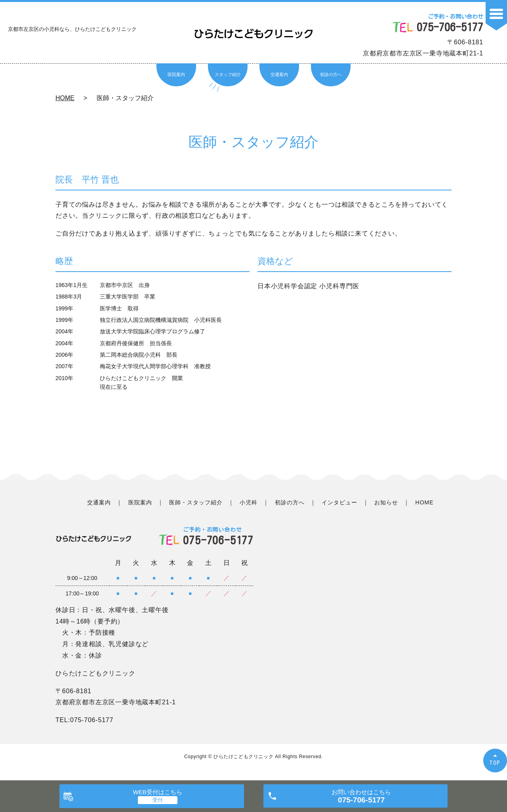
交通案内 (279, 74)
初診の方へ (331, 74)
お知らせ (386, 502)
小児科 (249, 502)
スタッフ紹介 (228, 74)
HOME (65, 98)
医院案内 (176, 74)
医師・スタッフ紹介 (196, 502)
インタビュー (339, 502)
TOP (495, 763)
